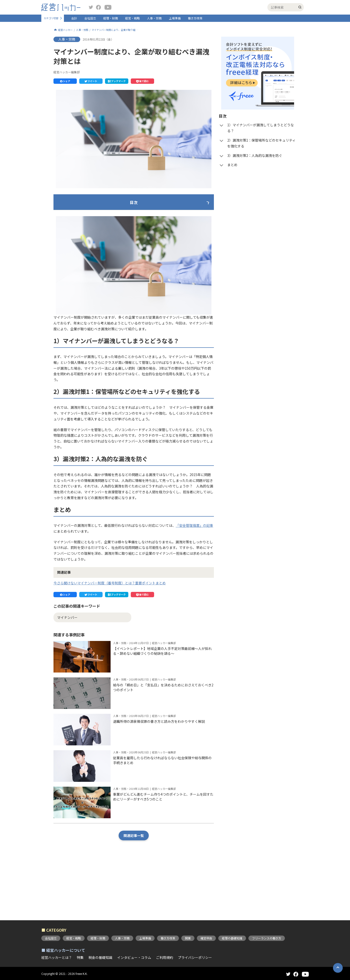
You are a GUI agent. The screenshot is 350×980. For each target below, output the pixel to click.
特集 (80, 957)
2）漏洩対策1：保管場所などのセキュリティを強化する (110, 228)
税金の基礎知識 (100, 957)
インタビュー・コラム (134, 957)
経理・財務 (111, 18)
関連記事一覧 (134, 881)
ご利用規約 (165, 957)
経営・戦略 (132, 18)
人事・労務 (154, 18)
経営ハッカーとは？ (57, 957)
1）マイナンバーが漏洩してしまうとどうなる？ (104, 218)
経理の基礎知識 (232, 938)
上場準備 (175, 18)
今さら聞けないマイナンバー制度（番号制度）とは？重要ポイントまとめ (110, 629)
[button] (65, 81)
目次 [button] (134, 202)
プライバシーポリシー (195, 957)
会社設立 (90, 18)
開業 (188, 938)
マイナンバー (67, 663)
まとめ (72, 247)
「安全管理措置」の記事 (194, 571)
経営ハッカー (65, 30)
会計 (74, 18)
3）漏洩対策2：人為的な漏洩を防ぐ (95, 238)
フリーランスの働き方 (267, 938)
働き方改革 (195, 18)
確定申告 (206, 938)
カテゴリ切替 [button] (51, 18)
